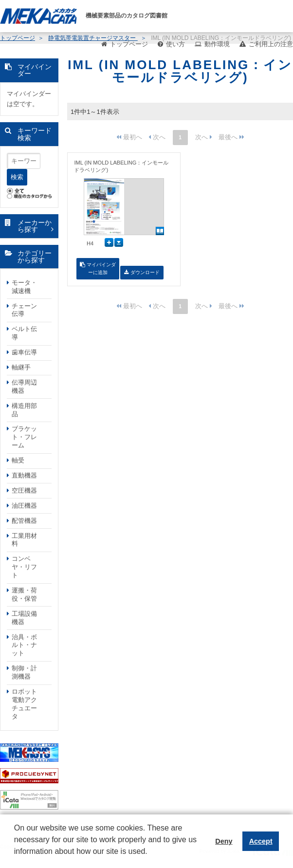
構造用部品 (24, 410)
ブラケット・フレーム (24, 437)
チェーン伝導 (24, 310)
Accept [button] (261, 841)
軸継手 (21, 367)
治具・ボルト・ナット (24, 645)
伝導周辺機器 (24, 387)
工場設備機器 (24, 618)
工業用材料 (24, 540)
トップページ (129, 44)
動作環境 (217, 44)
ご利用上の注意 (271, 44)
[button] (16, 859)
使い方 (175, 44)
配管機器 (24, 521)
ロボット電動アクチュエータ (24, 704)
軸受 (18, 460)
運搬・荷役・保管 (24, 594)
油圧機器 (24, 506)
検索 (17, 177)
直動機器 (24, 475)
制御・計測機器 (24, 672)
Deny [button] (224, 841)
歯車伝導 (24, 352)
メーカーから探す (35, 226)
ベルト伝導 (24, 333)
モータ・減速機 (24, 287)
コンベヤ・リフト (24, 567)
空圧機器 (24, 490)
